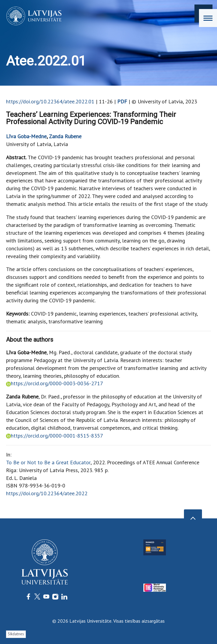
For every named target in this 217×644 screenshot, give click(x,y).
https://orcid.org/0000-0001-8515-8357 (57, 436)
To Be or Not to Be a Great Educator (48, 462)
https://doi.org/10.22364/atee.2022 (47, 493)
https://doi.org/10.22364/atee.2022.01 (50, 101)
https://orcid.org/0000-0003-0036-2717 (57, 383)
